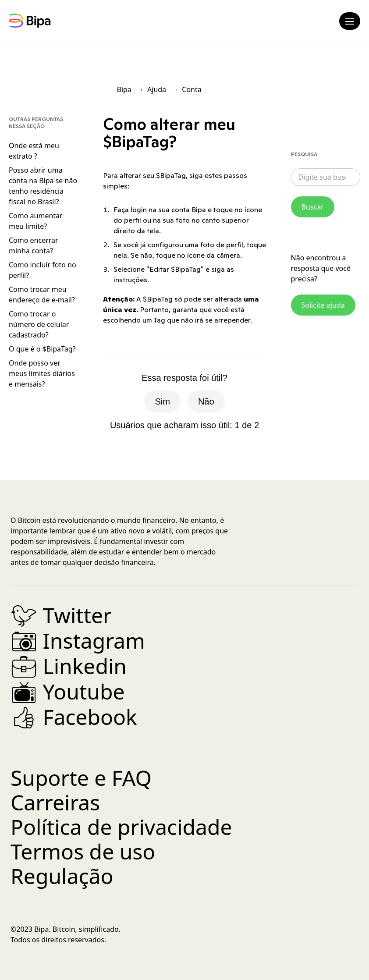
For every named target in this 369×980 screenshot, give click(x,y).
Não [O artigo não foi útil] (206, 401)
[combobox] (326, 177)
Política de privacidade (121, 827)
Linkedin (69, 666)
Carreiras (55, 802)
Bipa (124, 89)
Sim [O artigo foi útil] (162, 401)
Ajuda (157, 89)
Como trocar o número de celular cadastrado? (39, 324)
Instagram (78, 641)
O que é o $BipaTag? (42, 349)
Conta (192, 89)
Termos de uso (83, 851)
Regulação (62, 876)
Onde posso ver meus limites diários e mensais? (42, 373)
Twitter (61, 615)
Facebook (74, 717)
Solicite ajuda (323, 305)
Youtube (68, 691)
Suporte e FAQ (81, 778)
